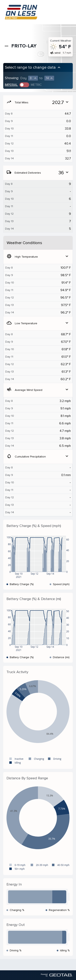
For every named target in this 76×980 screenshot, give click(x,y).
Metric (36, 85)
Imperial (11, 85)
